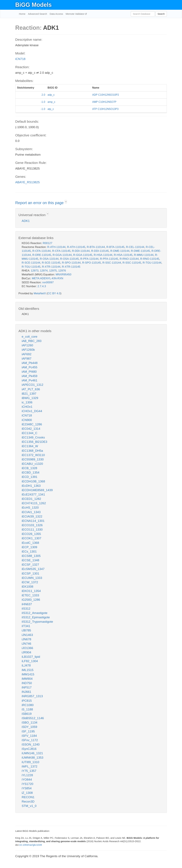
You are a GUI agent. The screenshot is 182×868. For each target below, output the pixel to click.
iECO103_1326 (32, 525)
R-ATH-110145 (76, 247)
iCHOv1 (27, 407)
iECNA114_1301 (33, 521)
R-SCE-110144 (31, 263)
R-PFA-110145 (109, 259)
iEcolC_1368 (30, 543)
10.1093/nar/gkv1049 (31, 845)
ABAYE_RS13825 (28, 182)
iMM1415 (28, 674)
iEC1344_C (30, 433)
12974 (44, 271)
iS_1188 (27, 709)
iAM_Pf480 (29, 372)
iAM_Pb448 (30, 363)
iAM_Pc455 (30, 367)
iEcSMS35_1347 (33, 569)
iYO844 (27, 780)
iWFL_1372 (30, 766)
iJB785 (26, 630)
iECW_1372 (30, 582)
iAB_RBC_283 (32, 341)
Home (22, 14)
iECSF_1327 (30, 565)
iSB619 (27, 714)
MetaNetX (40, 293)
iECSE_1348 (31, 560)
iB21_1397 (29, 394)
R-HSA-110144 (103, 255)
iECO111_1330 (32, 530)
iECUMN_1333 (32, 578)
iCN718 (20, 59)
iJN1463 (27, 635)
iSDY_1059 (30, 727)
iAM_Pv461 (30, 380)
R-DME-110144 (120, 251)
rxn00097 (48, 282)
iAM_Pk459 (30, 376)
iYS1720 (28, 784)
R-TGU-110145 (31, 267)
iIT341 (26, 626)
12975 (53, 271)
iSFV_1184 (29, 736)
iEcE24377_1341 (33, 494)
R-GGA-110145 (83, 255)
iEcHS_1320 (30, 508)
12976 (62, 271)
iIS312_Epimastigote (36, 617)
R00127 (48, 243)
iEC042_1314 (31, 429)
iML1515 (28, 670)
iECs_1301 (29, 551)
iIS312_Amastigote (35, 613)
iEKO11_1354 (31, 591)
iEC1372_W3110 (33, 455)
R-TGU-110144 (152, 263)
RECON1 (28, 797)
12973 (35, 271)
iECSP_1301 (31, 573)
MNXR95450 (63, 274)
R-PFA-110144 (89, 259)
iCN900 (27, 420)
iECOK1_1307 (32, 538)
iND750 (27, 683)
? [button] (66, 202)
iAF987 (27, 359)
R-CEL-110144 (135, 247)
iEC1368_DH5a (32, 451)
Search (161, 14)
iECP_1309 (30, 547)
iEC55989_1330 (33, 459)
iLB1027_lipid (31, 657)
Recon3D (28, 801)
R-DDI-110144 (81, 251)
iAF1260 (27, 345)
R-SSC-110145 (132, 263)
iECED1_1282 (31, 499)
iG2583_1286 (31, 600)
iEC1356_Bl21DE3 (34, 442)
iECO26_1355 (31, 534)
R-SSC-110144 (112, 263)
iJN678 (27, 639)
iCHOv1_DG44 (32, 411)
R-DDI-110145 (100, 251)
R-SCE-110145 (51, 263)
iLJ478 (26, 665)
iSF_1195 (28, 731)
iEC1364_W (30, 446)
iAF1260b (28, 350)
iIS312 (26, 609)
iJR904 (27, 652)
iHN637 (27, 604)
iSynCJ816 (29, 749)
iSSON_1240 (31, 744)
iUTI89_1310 (31, 762)
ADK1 (26, 221)
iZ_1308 (27, 793)
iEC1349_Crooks (33, 437)
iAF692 (27, 354)
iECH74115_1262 (34, 503)
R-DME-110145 (140, 251)
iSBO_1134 (30, 722)
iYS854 (27, 788)
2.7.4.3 (42, 286)
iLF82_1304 (30, 661)
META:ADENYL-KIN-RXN (48, 278)
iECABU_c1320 (32, 464)
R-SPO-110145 (92, 263)
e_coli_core (30, 337)
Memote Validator (75, 14)
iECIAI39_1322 (32, 516)
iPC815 (27, 701)
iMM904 (27, 679)
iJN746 (27, 644)
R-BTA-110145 (115, 247)
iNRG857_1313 (32, 696)
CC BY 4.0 (54, 293)
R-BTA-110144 (96, 247)
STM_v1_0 (29, 806)
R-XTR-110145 (71, 267)
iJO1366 (27, 648)
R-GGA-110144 (62, 255)
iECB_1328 (30, 468)
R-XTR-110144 (51, 267)
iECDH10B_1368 (33, 481)
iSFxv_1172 (30, 740)
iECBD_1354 (31, 472)
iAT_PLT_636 (31, 389)
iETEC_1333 (30, 595)
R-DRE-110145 (42, 255)
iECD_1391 (30, 477)
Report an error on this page (40, 203)
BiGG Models (34, 5)
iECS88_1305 (31, 556)
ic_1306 (27, 402)
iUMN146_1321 (32, 753)
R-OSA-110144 (49, 259)
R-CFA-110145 (61, 251)
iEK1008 (28, 587)
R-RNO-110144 (129, 259)
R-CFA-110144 (42, 251)
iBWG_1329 (30, 398)
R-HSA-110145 (123, 255)
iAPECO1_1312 (33, 385)
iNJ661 (27, 692)
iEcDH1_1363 (31, 486)
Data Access (56, 14)
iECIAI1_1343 (31, 512)
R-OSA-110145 (69, 259)
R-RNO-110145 (150, 259)
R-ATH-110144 (56, 247)
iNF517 (27, 687)
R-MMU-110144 (144, 255)
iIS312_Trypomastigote (37, 622)
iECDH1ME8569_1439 (37, 490)
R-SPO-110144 (71, 263)
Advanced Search (38, 14)
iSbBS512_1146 (33, 718)
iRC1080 (28, 705)
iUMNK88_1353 (33, 758)
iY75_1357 (29, 771)
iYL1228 (27, 775)
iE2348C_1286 (32, 424)
